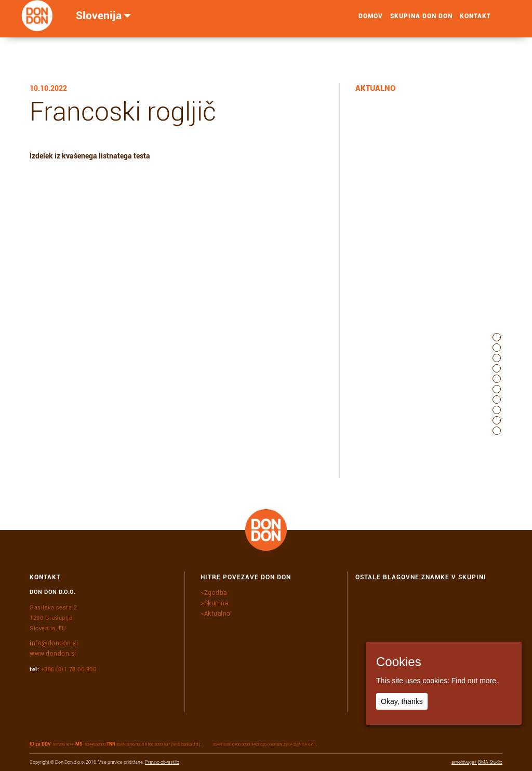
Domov (371, 21)
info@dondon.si (54, 643)
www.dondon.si (53, 654)
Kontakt (475, 21)
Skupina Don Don (421, 21)
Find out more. (475, 681)
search (502, 21)
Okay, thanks (402, 701)
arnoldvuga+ (464, 762)
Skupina (216, 603)
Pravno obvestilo (162, 762)
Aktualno (217, 614)
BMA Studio (490, 762)
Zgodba (216, 593)
